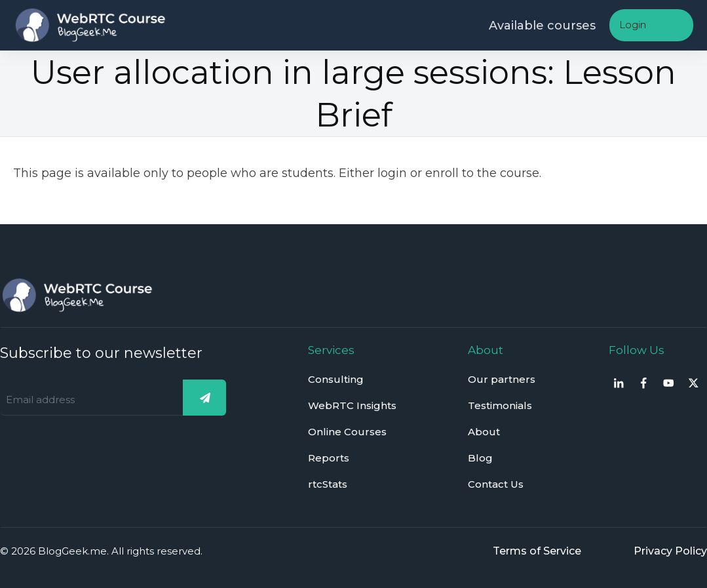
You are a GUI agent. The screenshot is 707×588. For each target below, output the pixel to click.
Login (633, 25)
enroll (442, 173)
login (392, 173)
